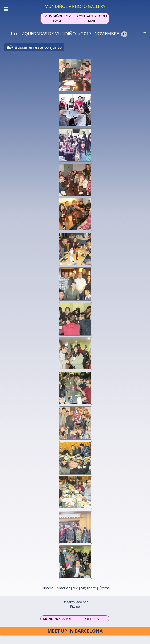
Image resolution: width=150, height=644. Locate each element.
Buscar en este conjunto (38, 47)
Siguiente (88, 588)
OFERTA (92, 619)
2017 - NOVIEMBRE (100, 34)
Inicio (16, 34)
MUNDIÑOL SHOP (58, 619)
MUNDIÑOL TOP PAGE (58, 18)
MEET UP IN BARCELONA (75, 631)
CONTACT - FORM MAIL (92, 18)
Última (104, 588)
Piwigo (75, 606)
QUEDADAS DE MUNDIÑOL (51, 34)
